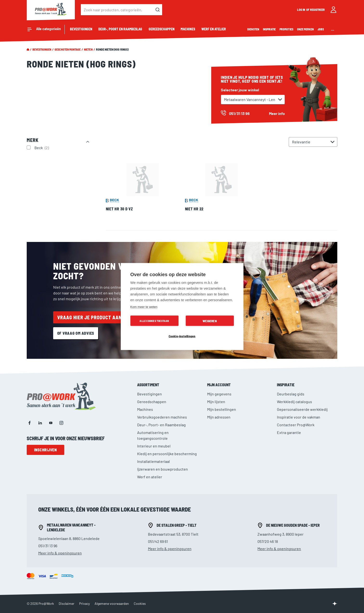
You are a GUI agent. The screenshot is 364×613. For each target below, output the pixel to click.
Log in (301, 10)
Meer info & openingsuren (60, 553)
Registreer (318, 10)
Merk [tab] (33, 140)
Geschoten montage (68, 49)
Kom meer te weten (144, 307)
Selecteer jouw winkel (240, 90)
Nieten (88, 49)
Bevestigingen (42, 49)
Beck (42, 147)
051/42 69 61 (158, 541)
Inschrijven (45, 450)
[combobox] (121, 10)
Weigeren (210, 321)
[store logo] (51, 10)
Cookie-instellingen (182, 336)
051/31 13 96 (48, 546)
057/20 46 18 (268, 541)
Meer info (277, 113)
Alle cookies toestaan (154, 321)
